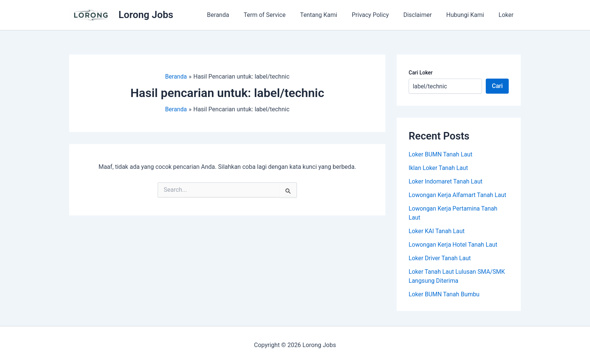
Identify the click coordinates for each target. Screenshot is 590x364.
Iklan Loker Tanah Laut (439, 168)
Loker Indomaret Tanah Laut (446, 181)
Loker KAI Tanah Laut (437, 231)
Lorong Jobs (146, 15)
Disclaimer (424, 15)
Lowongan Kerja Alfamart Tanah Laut (458, 195)
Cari (497, 86)
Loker (507, 15)
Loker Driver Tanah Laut (440, 258)
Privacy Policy (379, 15)
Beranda (234, 15)
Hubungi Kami (469, 15)
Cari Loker (421, 73)
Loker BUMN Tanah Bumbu (445, 294)
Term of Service (278, 15)
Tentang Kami (330, 15)
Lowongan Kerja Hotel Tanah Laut (454, 245)
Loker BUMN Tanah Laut (441, 154)
